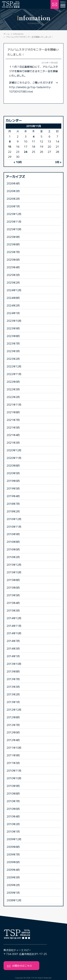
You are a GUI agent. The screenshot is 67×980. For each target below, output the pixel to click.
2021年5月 (13, 427)
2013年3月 (13, 687)
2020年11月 (14, 458)
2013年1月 (13, 702)
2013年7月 (13, 679)
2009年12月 (14, 839)
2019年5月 (13, 488)
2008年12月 (14, 900)
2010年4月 (13, 816)
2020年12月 (14, 450)
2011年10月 (14, 748)
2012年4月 (13, 740)
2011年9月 (13, 755)
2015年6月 (13, 587)
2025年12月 (14, 214)
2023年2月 (13, 359)
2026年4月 (13, 183)
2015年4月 (13, 603)
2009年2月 (13, 885)
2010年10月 (14, 778)
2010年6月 (13, 809)
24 (26, 152)
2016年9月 (13, 534)
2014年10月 (14, 633)
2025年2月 (13, 282)
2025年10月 (14, 229)
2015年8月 (13, 580)
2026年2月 (13, 199)
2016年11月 (14, 527)
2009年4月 (13, 870)
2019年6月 (13, 481)
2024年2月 (13, 305)
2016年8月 (13, 542)
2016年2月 (13, 557)
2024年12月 (14, 290)
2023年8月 (13, 336)
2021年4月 (13, 435)
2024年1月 (13, 313)
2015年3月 (13, 610)
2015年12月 (14, 565)
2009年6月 (13, 862)
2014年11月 (14, 626)
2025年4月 (13, 267)
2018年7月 (13, 504)
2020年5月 (13, 473)
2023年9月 (13, 328)
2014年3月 (13, 648)
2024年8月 (13, 298)
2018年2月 (13, 511)
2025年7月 (13, 252)
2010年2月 (13, 824)
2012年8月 (13, 717)
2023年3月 (13, 351)
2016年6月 (13, 549)
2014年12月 (14, 618)
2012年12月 (14, 710)
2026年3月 (13, 191)
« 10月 (18, 162)
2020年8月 (13, 465)
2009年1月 (13, 892)
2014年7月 (13, 641)
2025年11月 (14, 221)
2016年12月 (14, 519)
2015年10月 (14, 572)
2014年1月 (13, 656)
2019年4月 (13, 496)
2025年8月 (13, 244)
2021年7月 (13, 420)
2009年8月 (13, 847)
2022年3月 (13, 389)
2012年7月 (13, 725)
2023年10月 (14, 321)
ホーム (7, 34)
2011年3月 (13, 763)
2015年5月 (13, 595)
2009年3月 (13, 877)
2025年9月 (13, 237)
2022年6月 (13, 382)
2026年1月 (13, 206)
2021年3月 (13, 442)
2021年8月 (13, 412)
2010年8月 (13, 793)
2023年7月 (13, 343)
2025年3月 (13, 275)
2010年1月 (13, 831)
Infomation (18, 34)
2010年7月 (13, 801)
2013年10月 (14, 664)
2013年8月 (13, 671)
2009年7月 (13, 854)
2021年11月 (14, 404)
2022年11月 (14, 374)
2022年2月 (13, 397)
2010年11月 (14, 770)
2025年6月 (13, 259)
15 (10, 146)
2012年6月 (13, 732)
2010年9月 (13, 786)
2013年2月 (13, 694)
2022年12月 (14, 366)
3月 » (58, 162)
